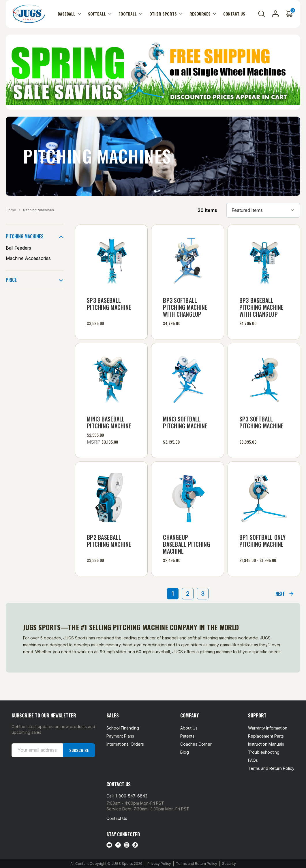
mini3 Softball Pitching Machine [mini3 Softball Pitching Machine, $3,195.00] (185, 422)
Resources (203, 14)
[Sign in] (275, 14)
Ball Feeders (18, 248)
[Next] (285, 594)
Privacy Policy (159, 864)
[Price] (35, 280)
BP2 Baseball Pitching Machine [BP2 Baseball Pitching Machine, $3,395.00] (109, 541)
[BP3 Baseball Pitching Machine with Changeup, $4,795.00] (264, 261)
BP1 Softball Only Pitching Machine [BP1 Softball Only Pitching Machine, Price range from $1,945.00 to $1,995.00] (262, 541)
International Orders (125, 744)
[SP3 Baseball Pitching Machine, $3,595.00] (111, 261)
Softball (100, 14)
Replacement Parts (266, 736)
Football (131, 14)
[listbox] (263, 210)
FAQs (253, 760)
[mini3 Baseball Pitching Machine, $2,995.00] (111, 379)
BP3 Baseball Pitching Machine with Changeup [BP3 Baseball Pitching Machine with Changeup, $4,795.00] (262, 307)
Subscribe (79, 750)
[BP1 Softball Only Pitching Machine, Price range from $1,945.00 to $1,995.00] (264, 498)
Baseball (69, 14)
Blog (185, 752)
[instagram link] (127, 845)
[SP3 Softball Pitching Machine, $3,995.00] (264, 379)
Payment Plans (120, 736)
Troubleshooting (264, 752)
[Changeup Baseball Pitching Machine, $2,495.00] (187, 498)
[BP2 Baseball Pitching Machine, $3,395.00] (111, 498)
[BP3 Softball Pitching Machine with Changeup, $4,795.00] (187, 261)
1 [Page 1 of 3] (173, 594)
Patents (187, 736)
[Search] (262, 14)
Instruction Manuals (266, 744)
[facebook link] (118, 845)
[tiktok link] (135, 845)
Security (229, 864)
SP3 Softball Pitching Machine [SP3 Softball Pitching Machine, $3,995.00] (262, 422)
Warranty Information (268, 728)
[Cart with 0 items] (289, 14)
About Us (189, 728)
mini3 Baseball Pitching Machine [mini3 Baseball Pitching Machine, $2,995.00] (109, 422)
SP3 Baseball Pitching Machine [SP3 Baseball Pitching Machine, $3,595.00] (109, 304)
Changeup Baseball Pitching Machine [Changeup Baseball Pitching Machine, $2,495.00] (186, 544)
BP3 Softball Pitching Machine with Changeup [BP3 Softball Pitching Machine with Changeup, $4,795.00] (185, 307)
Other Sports (166, 14)
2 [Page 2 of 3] (188, 594)
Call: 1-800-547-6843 (127, 796)
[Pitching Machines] (35, 236)
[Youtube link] (109, 845)
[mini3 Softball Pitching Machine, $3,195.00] (187, 379)
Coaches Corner (196, 744)
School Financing (123, 728)
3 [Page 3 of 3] (203, 594)
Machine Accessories (28, 258)
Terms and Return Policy (271, 768)
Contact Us (234, 14)
